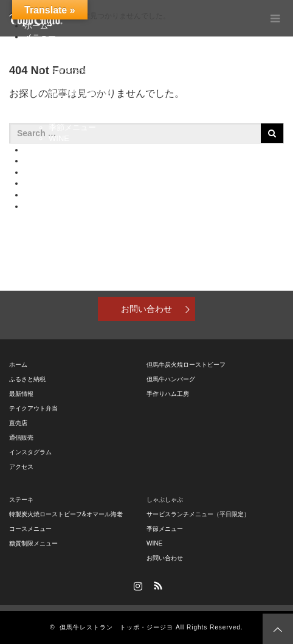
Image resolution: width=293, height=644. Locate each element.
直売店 (36, 161)
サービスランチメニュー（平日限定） (116, 116)
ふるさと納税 (48, 150)
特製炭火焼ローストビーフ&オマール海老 (122, 71)
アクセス (40, 206)
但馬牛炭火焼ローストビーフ (186, 365)
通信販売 (40, 172)
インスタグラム (52, 195)
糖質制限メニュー (80, 93)
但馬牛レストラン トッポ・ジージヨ (116, 627)
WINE (59, 138)
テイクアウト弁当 (56, 183)
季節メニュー (72, 127)
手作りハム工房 (168, 394)
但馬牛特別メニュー (84, 48)
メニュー (40, 37)
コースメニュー (76, 82)
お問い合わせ (146, 309)
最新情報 (21, 394)
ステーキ (64, 59)
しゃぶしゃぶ (72, 105)
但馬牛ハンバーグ (171, 379)
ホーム (18, 365)
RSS (157, 584)
